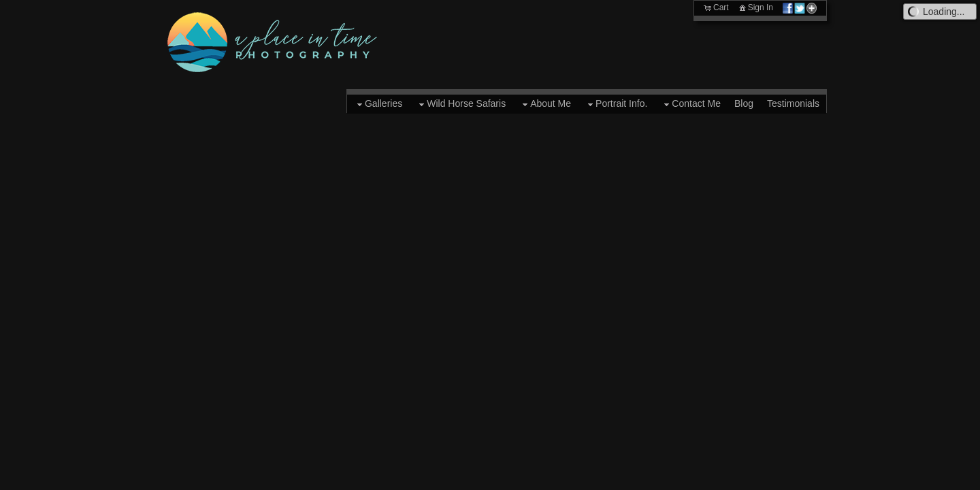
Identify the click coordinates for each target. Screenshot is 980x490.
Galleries (378, 104)
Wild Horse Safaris (461, 104)
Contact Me (691, 104)
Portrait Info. (616, 104)
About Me (545, 104)
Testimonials (793, 103)
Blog (744, 103)
